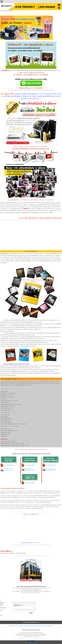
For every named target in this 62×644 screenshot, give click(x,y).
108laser (21, 626)
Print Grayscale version (52, 470)
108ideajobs (12, 626)
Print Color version (51, 469)
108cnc (34, 626)
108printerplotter (49, 626)
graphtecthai (30, 626)
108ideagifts (39, 626)
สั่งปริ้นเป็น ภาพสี (9, 469)
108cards (44, 626)
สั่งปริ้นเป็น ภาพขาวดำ (9, 470)
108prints (17, 626)
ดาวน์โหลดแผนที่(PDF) (10, 465)
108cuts (25, 626)
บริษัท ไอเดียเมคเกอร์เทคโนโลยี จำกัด (28, 543)
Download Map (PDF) (52, 465)
